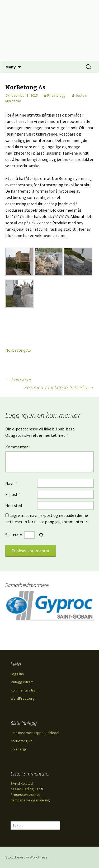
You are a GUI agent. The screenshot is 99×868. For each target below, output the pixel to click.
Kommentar (18, 447)
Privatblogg (56, 95)
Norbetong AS (18, 350)
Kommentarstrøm (25, 690)
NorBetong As (22, 741)
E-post (13, 494)
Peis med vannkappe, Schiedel (59, 387)
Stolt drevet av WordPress (26, 857)
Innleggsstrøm (22, 682)
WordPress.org (23, 698)
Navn (11, 483)
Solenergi (18, 379)
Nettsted (14, 505)
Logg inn (17, 674)
